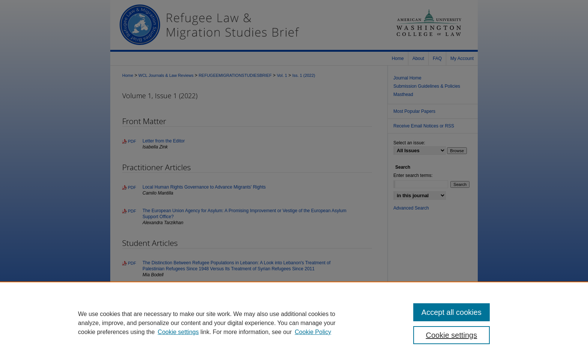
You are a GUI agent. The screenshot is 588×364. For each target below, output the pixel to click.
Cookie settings (178, 332)
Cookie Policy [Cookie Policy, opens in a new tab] (313, 332)
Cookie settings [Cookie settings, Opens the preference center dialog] (452, 335)
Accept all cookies (451, 312)
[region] (294, 323)
